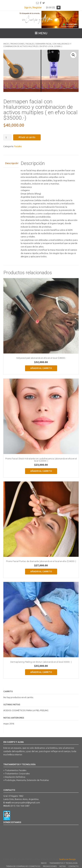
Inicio (6, 44)
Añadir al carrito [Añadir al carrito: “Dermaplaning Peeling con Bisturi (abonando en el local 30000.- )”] (41, 672)
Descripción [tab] (11, 163)
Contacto (74, 866)
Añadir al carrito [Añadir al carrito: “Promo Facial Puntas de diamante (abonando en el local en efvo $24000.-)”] (41, 571)
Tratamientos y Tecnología (63, 863)
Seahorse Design (67, 859)
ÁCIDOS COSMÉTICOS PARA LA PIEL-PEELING (26, 710)
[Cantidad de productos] (7, 137)
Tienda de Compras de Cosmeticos (23, 866)
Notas (63, 866)
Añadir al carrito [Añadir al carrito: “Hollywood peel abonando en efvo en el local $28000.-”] (41, 368)
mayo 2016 (9, 724)
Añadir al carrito (27, 137)
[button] (73, 55)
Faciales (30, 44)
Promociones (17, 44)
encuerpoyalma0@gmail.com (26, 802)
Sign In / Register (33, 7)
